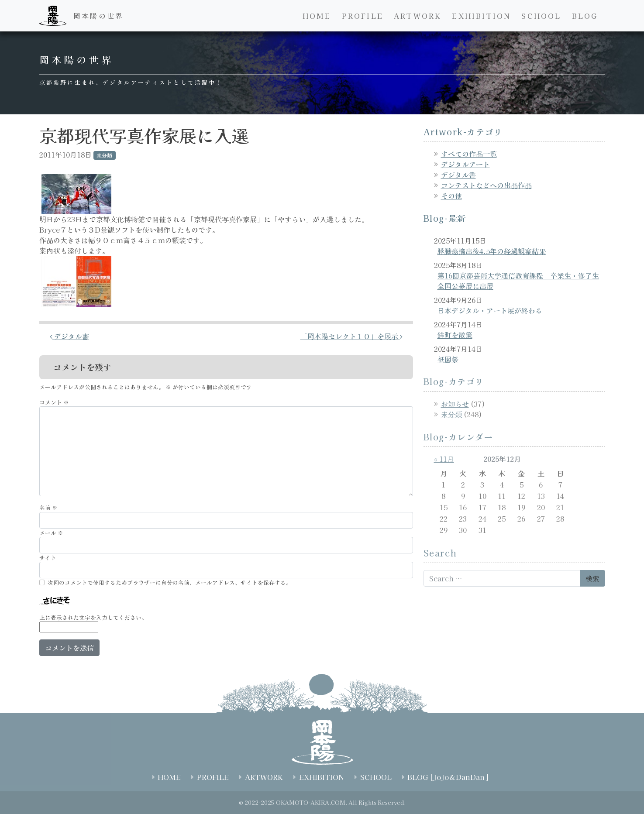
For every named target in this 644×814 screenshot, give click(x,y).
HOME (317, 16)
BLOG (585, 16)
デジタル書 (69, 336)
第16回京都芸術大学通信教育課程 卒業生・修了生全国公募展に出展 (518, 281)
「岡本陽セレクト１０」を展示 (351, 336)
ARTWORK (418, 16)
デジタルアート (465, 164)
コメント (54, 402)
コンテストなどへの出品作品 (486, 185)
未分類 (451, 414)
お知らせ (455, 404)
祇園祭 (448, 359)
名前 (48, 507)
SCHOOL (541, 16)
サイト (48, 558)
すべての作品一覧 (469, 154)
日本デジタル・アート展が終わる (490, 310)
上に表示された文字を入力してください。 (93, 617)
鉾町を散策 (455, 335)
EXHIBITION (481, 16)
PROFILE (363, 16)
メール (51, 533)
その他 (451, 196)
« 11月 (444, 459)
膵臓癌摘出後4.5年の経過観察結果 (492, 251)
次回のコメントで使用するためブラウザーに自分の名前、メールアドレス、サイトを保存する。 (170, 582)
